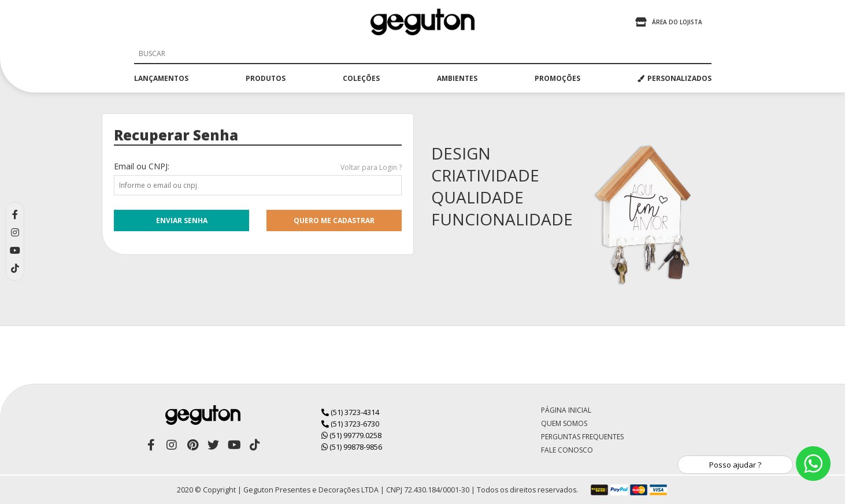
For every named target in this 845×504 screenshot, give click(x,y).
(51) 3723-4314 (350, 412)
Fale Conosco (567, 450)
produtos (266, 78)
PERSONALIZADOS (674, 78)
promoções (557, 78)
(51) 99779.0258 (351, 435)
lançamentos (161, 78)
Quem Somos (564, 423)
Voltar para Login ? (371, 167)
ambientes (457, 78)
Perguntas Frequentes (582, 437)
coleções (361, 78)
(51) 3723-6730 (350, 424)
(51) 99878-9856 (352, 447)
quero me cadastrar (334, 220)
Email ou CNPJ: (142, 166)
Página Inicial (566, 410)
